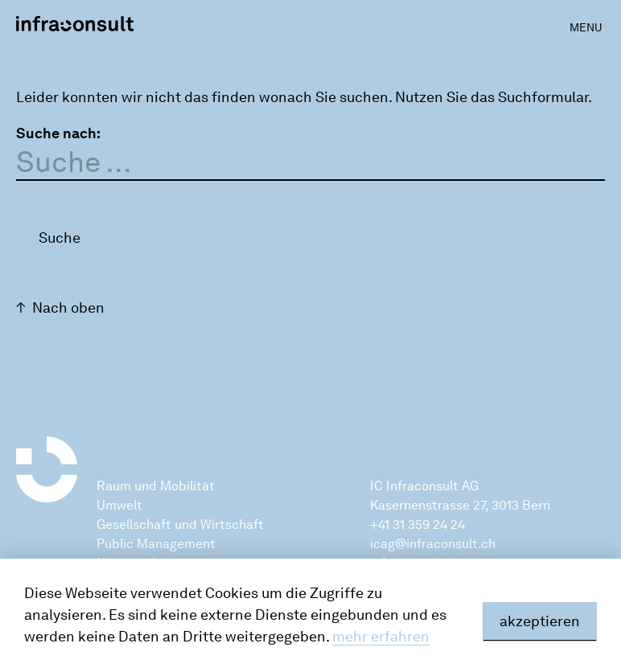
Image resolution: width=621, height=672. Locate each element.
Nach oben (68, 308)
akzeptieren (540, 621)
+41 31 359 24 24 (417, 524)
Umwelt (119, 505)
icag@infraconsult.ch (433, 544)
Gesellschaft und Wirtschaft (180, 524)
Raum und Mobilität (156, 486)
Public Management (156, 544)
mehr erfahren (381, 637)
